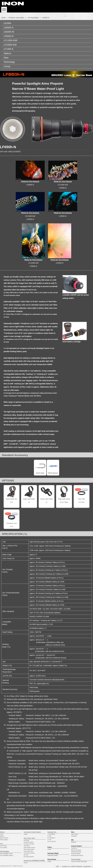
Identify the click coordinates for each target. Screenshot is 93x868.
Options (7, 53)
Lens (1, 844)
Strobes (2, 832)
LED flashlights (33, 18)
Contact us (74, 848)
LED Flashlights (5, 851)
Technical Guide (76, 859)
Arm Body (26, 840)
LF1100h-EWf (10, 40)
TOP (57, 866)
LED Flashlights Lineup (6, 854)
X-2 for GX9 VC (52, 842)
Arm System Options (29, 853)
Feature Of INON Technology (79, 862)
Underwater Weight (53, 855)
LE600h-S (9, 28)
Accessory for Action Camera (32, 832)
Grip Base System (29, 842)
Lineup (7, 66)
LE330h (7, 23)
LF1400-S (8, 49)
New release (74, 834)
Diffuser (2, 836)
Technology (9, 62)
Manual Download (76, 850)
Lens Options (4, 848)
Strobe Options (4, 840)
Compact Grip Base (29, 844)
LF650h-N (9, 36)
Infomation (74, 836)
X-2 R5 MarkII (51, 834)
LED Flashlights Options (6, 855)
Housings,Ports (52, 832)
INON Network (77, 866)
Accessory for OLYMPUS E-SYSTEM (34, 861)
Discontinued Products (77, 855)
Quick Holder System (29, 848)
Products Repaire (76, 854)
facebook (74, 842)
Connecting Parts (28, 851)
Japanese (87, 866)
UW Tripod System (29, 857)
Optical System (4, 838)
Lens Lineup (3, 846)
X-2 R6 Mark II (51, 838)
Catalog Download (76, 852)
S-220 (2, 834)
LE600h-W (9, 32)
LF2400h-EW (10, 45)
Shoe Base (27, 846)
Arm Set (26, 855)
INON (3, 18)
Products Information (16, 18)
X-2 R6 (49, 840)
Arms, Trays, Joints (29, 838)
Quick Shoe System (29, 849)
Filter (6, 58)
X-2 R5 (49, 836)
